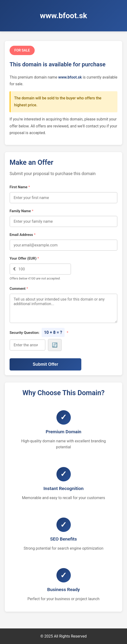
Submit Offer (46, 364)
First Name (20, 187)
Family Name (22, 211)
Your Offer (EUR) (24, 258)
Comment (19, 289)
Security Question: (39, 332)
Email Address (23, 235)
